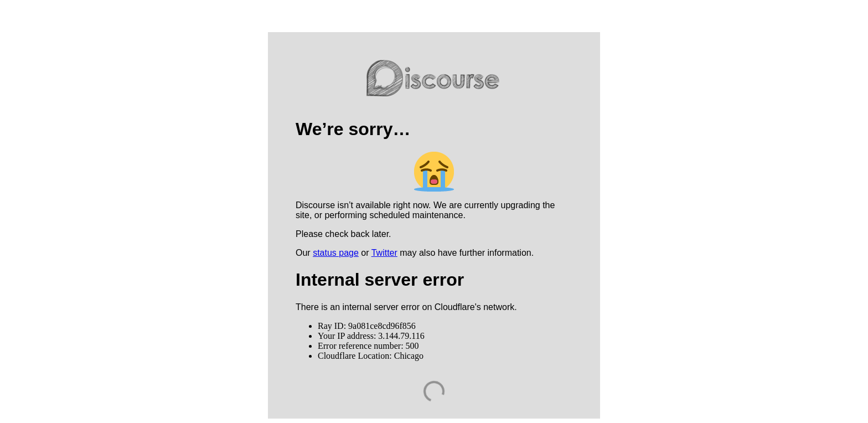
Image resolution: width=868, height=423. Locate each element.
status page (336, 253)
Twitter (384, 253)
